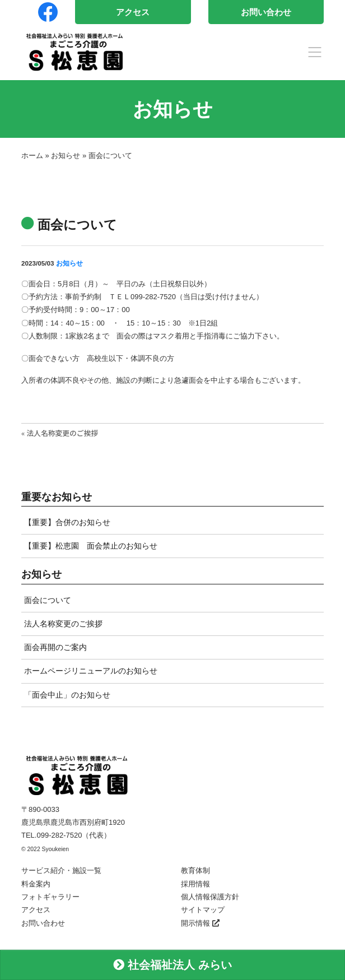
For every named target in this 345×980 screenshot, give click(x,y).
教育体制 (195, 870)
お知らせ (66, 155)
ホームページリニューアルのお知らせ (91, 671)
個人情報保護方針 (210, 897)
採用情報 (195, 884)
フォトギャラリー (50, 897)
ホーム (32, 155)
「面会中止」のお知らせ (67, 695)
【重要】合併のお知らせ (67, 522)
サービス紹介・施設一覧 (61, 870)
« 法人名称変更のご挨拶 (60, 433)
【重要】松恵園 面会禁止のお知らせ (91, 546)
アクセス (133, 12)
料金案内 (36, 884)
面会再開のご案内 (55, 647)
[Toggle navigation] (315, 52)
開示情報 (200, 923)
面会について (48, 600)
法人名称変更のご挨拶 (63, 624)
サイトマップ (203, 910)
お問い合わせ (266, 12)
